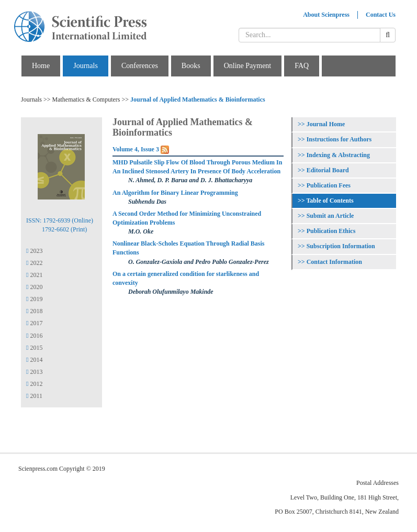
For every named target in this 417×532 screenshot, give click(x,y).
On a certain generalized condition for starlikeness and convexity (186, 278)
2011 (34, 396)
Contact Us (381, 15)
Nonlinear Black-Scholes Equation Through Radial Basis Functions (188, 248)
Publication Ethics (331, 231)
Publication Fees (329, 185)
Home (41, 66)
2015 (34, 348)
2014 (34, 360)
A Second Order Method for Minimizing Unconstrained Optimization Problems (187, 218)
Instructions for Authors (339, 139)
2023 (34, 251)
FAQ (302, 66)
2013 (34, 372)
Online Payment (248, 66)
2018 (34, 311)
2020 (34, 287)
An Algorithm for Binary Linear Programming (175, 193)
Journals (86, 66)
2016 (34, 336)
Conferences (140, 66)
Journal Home (326, 124)
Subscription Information (341, 246)
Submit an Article (330, 216)
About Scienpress (326, 15)
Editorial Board (328, 170)
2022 (34, 263)
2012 (34, 384)
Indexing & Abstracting (338, 155)
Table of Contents (330, 201)
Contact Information (334, 262)
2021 (34, 275)
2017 (34, 323)
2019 (34, 299)
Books (191, 66)
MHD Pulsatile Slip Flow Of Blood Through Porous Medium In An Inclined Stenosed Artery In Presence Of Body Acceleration (197, 167)
